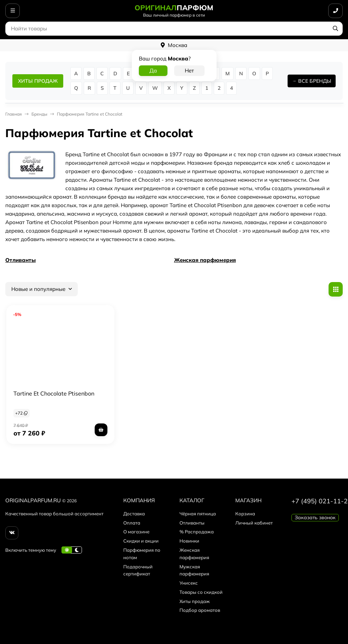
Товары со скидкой (201, 592)
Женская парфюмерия (205, 260)
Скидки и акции (141, 541)
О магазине (136, 532)
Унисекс (189, 583)
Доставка (134, 514)
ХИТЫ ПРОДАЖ (38, 81)
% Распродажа (197, 532)
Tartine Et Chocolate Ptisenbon (54, 393)
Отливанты (20, 260)
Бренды (39, 114)
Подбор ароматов (200, 610)
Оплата (132, 523)
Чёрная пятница (198, 514)
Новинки (189, 541)
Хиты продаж (195, 601)
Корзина (245, 514)
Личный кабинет (254, 523)
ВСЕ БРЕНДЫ (315, 81)
